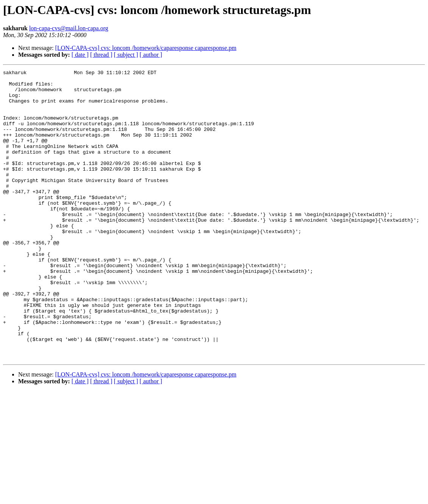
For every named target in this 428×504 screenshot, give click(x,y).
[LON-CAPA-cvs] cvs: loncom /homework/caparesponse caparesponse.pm (146, 48)
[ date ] (80, 55)
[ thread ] (101, 55)
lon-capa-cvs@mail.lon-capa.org (69, 28)
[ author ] (151, 55)
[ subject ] (126, 55)
